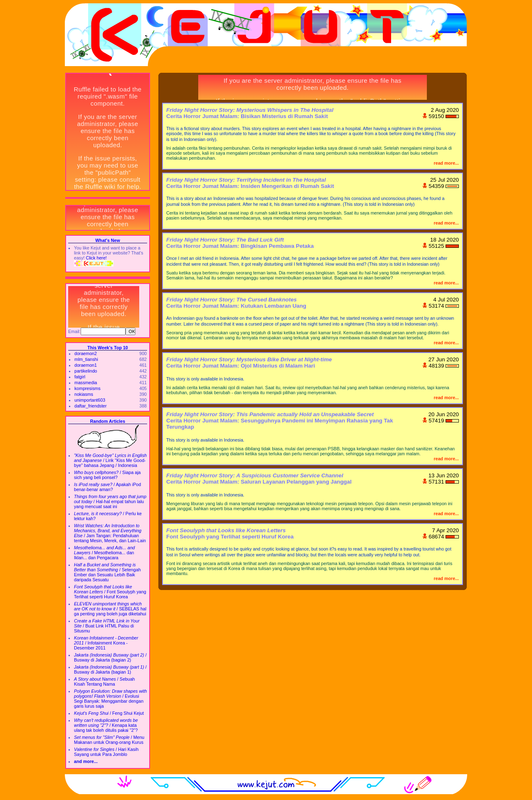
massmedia (86, 383)
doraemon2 (86, 353)
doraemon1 (86, 365)
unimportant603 (90, 400)
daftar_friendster (91, 406)
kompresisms (87, 388)
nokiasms (84, 394)
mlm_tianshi (86, 359)
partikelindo (86, 371)
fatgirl (80, 377)
